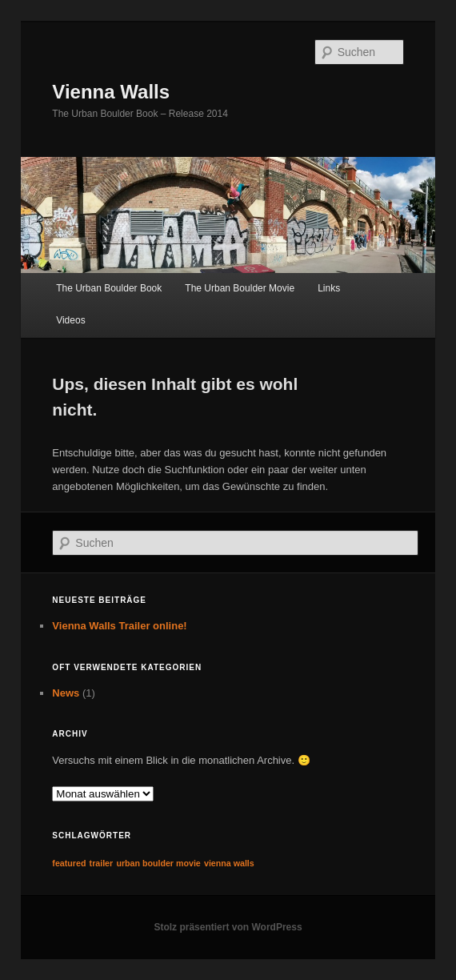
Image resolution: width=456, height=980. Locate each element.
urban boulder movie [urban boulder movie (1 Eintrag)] (158, 863)
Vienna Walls (111, 92)
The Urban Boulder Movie (240, 288)
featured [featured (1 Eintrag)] (69, 863)
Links (329, 288)
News (66, 693)
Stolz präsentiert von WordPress (228, 927)
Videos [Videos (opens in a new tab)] (70, 320)
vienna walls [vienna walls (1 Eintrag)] (229, 863)
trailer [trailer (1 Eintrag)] (102, 863)
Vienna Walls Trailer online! (119, 626)
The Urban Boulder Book (109, 288)
